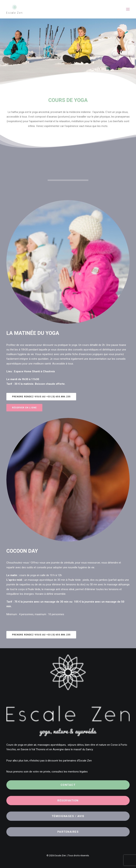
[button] (128, 9)
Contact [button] (68, 785)
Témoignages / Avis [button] (68, 816)
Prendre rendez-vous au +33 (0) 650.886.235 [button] (41, 397)
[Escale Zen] (14, 9)
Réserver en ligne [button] (24, 408)
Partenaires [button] (68, 832)
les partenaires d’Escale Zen (75, 761)
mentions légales (78, 772)
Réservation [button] (68, 801)
